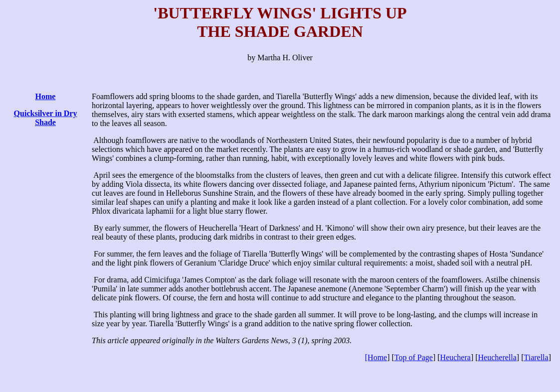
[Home (376, 357)
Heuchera (456, 357)
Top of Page (414, 357)
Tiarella (536, 357)
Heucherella (497, 357)
